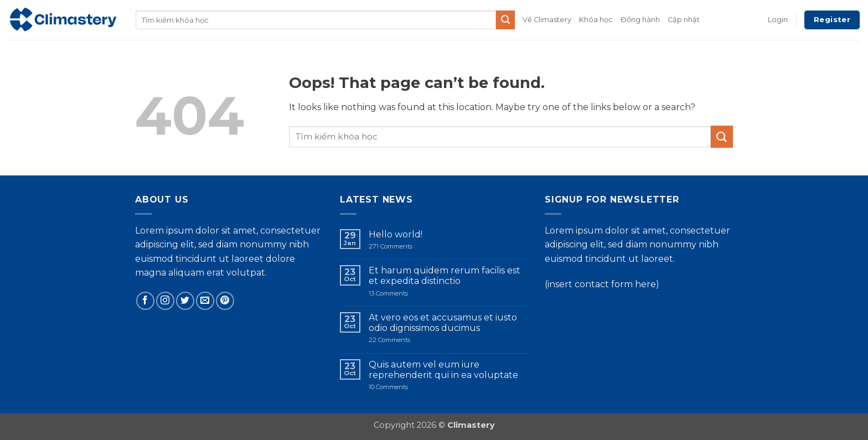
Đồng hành (640, 20)
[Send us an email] (205, 301)
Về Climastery (547, 20)
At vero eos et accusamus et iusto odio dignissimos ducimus (443, 323)
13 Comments (402, 294)
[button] (778, 20)
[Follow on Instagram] (165, 301)
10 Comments (409, 387)
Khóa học (596, 20)
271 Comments (400, 247)
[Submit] (505, 20)
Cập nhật (684, 20)
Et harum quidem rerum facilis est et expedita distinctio (445, 276)
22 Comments (407, 340)
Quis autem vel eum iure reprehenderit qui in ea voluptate (443, 370)
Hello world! (396, 234)
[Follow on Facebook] (145, 301)
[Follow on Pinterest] (225, 301)
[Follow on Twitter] (185, 301)
